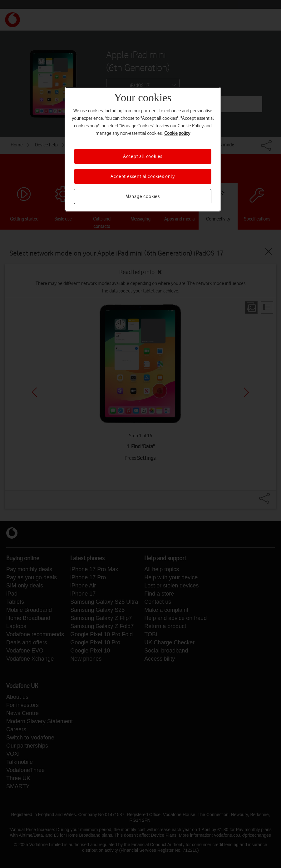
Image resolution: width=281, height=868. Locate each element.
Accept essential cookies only (143, 176)
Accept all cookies (143, 156)
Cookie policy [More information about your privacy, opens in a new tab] (177, 133)
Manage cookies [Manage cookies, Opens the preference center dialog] (143, 196)
